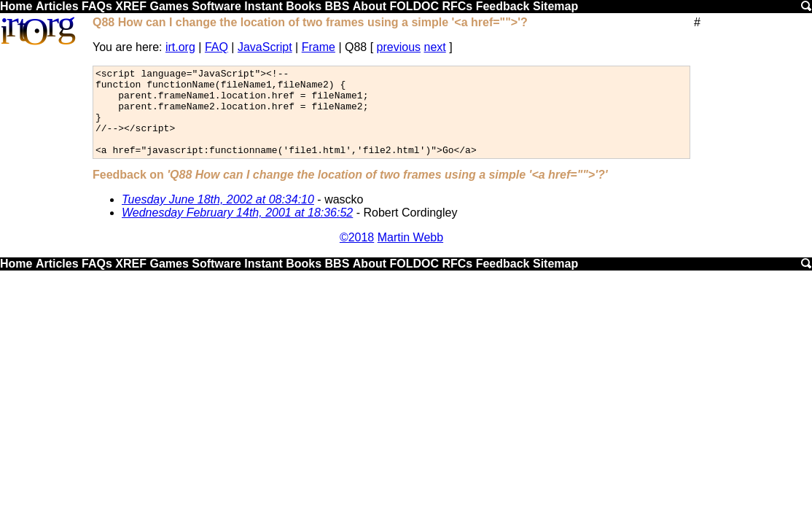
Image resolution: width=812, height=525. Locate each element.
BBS (337, 6)
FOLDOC (414, 6)
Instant (263, 6)
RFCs (457, 6)
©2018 (357, 255)
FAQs (97, 6)
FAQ (216, 47)
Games (169, 6)
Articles (57, 6)
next (435, 47)
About (370, 6)
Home (16, 6)
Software (216, 6)
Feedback (503, 6)
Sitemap (555, 6)
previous (399, 47)
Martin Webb (410, 255)
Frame (319, 47)
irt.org (180, 47)
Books (304, 6)
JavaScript (265, 47)
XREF (131, 6)
